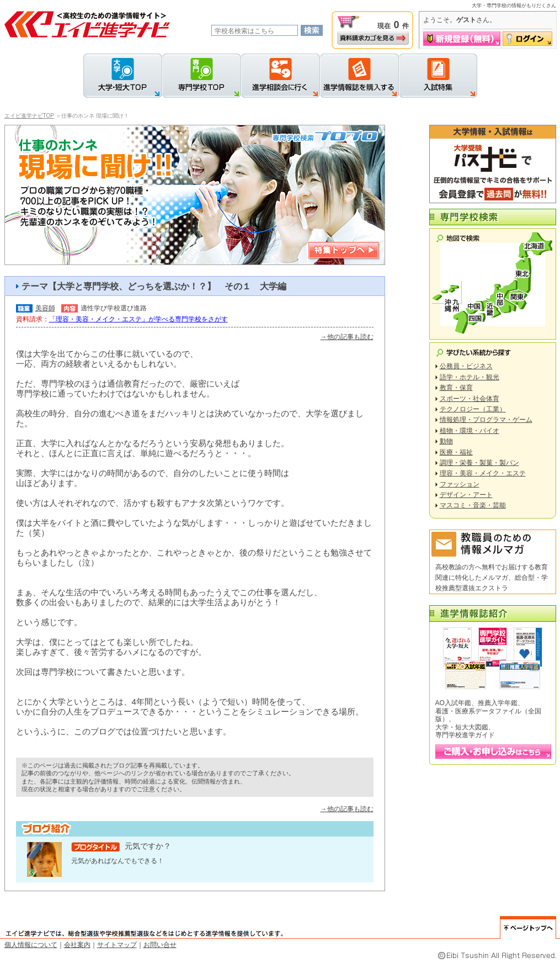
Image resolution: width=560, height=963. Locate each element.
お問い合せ (160, 945)
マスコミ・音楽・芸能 (473, 505)
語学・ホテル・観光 (470, 377)
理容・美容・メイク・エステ (483, 473)
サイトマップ (117, 945)
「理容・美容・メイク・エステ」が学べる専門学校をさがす (138, 319)
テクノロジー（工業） (473, 409)
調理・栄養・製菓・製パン (479, 463)
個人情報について (31, 945)
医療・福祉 (456, 452)
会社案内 (77, 945)
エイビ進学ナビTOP (29, 116)
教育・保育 (456, 388)
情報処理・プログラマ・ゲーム (486, 420)
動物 (446, 441)
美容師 (45, 308)
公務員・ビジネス (466, 366)
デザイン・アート (466, 495)
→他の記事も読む (347, 337)
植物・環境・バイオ (470, 431)
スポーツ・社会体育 (470, 399)
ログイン (527, 39)
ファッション (460, 484)
